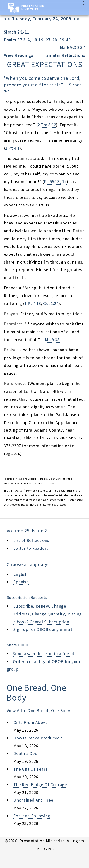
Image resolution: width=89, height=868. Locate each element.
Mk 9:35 (52, 340)
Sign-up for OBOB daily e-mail (43, 629)
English (20, 574)
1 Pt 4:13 (33, 303)
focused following (32, 816)
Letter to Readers (31, 548)
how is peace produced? (38, 738)
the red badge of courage (40, 785)
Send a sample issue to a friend (44, 654)
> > (75, 19)
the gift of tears (30, 769)
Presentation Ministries (33, 7)
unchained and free (33, 800)
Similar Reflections (66, 55)
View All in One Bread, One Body (38, 711)
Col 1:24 (51, 303)
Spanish (21, 582)
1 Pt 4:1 (12, 148)
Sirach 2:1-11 (17, 32)
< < (8, 19)
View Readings (19, 55)
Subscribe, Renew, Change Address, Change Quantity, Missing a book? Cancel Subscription (47, 614)
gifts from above (30, 722)
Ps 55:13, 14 (55, 182)
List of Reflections (31, 540)
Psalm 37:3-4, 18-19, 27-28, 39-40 (37, 40)
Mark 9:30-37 (72, 47)
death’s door (26, 753)
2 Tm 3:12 (47, 125)
